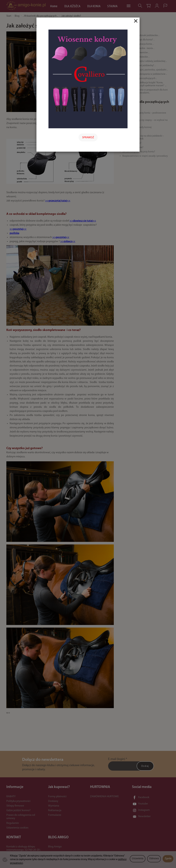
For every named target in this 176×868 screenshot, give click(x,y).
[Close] (136, 21)
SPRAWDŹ (88, 138)
